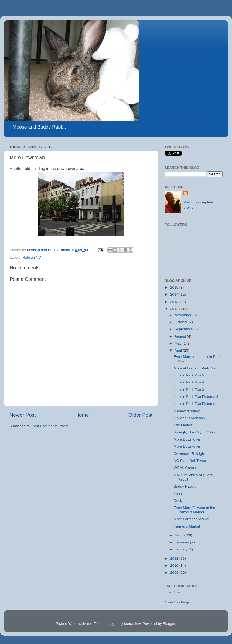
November (183, 315)
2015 (175, 287)
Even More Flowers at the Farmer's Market (195, 510)
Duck (178, 501)
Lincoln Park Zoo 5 (189, 375)
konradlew (132, 624)
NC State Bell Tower (190, 461)
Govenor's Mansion (189, 418)
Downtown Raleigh (189, 454)
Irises (178, 493)
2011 (175, 558)
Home (82, 415)
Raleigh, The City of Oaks (195, 432)
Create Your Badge (177, 602)
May (178, 343)
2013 (175, 302)
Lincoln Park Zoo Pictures (195, 404)
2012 (175, 309)
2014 (175, 294)
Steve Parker (173, 592)
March (180, 535)
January (182, 549)
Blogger (169, 624)
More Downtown (187, 439)
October (182, 322)
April (179, 350)
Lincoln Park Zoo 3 (189, 390)
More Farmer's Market (192, 519)
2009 (175, 573)
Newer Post (23, 415)
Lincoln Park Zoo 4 (189, 382)
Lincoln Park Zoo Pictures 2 (196, 397)
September (184, 329)
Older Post (140, 415)
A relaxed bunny (187, 411)
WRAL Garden (185, 468)
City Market (183, 425)
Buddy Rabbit (185, 486)
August (181, 336)
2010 (175, 565)
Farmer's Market (187, 526)
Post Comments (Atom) (51, 426)
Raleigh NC (32, 257)
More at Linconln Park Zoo (195, 368)
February (182, 542)
